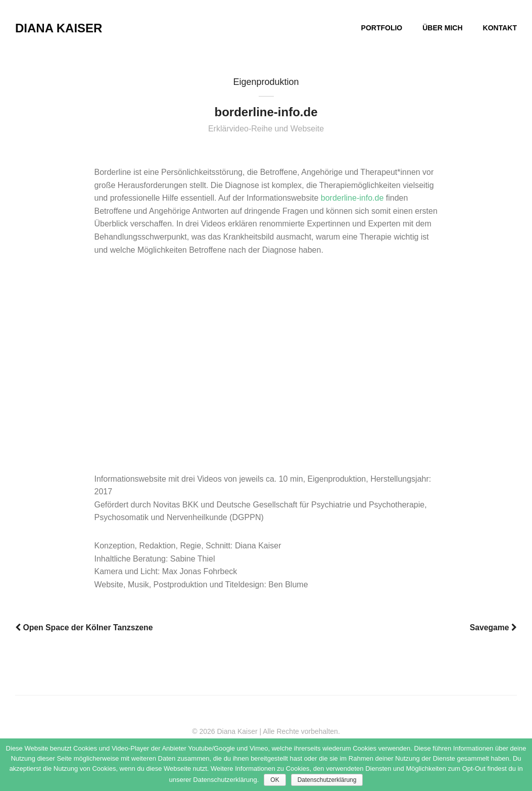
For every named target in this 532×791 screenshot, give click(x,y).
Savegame (493, 627)
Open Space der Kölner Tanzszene (84, 627)
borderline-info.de (352, 198)
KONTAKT (500, 28)
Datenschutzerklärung (327, 780)
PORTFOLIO (382, 28)
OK (275, 780)
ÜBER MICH (442, 28)
